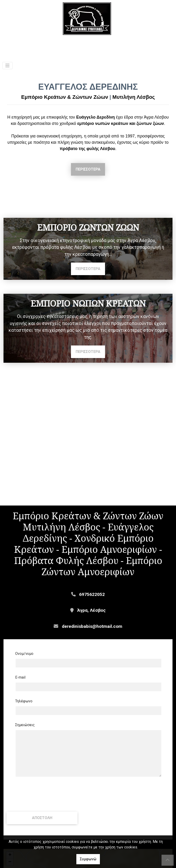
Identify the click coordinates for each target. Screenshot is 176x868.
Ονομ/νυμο (24, 665)
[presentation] (42, 806)
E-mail (20, 689)
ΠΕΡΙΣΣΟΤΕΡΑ (88, 169)
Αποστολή (42, 829)
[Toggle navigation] (7, 66)
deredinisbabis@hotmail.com (92, 638)
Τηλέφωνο (24, 713)
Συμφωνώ (88, 859)
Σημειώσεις (25, 736)
